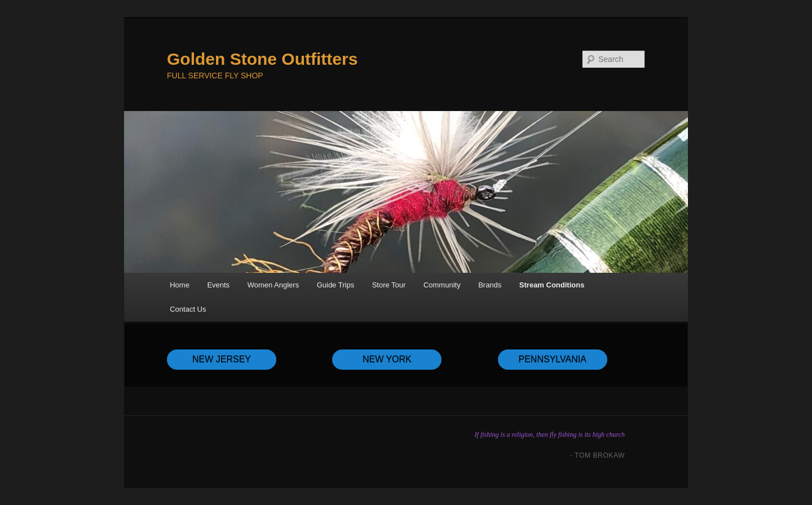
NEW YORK (387, 359)
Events (218, 285)
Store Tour (389, 285)
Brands (490, 285)
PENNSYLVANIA (553, 359)
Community (442, 285)
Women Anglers (273, 285)
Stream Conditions (552, 285)
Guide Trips (336, 285)
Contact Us (188, 309)
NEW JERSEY (222, 359)
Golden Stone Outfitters (262, 59)
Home (180, 285)
